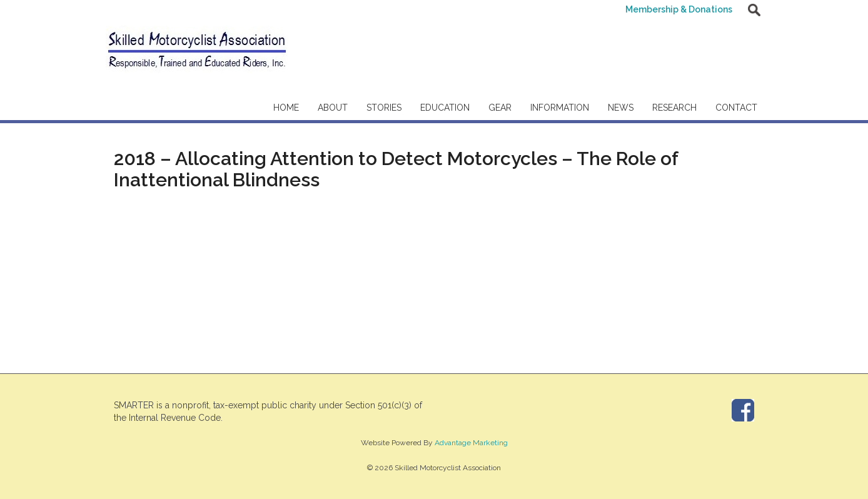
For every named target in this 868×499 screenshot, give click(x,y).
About (333, 108)
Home (286, 108)
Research (674, 108)
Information (560, 108)
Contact (736, 108)
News (621, 108)
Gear (500, 108)
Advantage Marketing (471, 443)
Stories (384, 108)
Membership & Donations (679, 9)
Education (445, 108)
